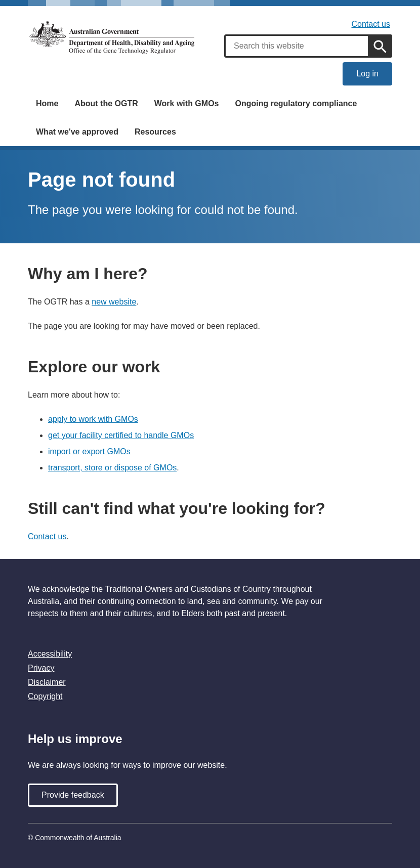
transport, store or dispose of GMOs (112, 468)
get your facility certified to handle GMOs (121, 435)
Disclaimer (47, 682)
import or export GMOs (89, 451)
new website (114, 302)
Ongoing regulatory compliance (296, 103)
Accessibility (50, 654)
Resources (155, 132)
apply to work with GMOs (93, 419)
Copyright (45, 696)
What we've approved (77, 132)
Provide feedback (73, 795)
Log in (367, 74)
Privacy (41, 668)
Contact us (371, 24)
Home (47, 103)
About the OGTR (106, 103)
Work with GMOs (187, 103)
